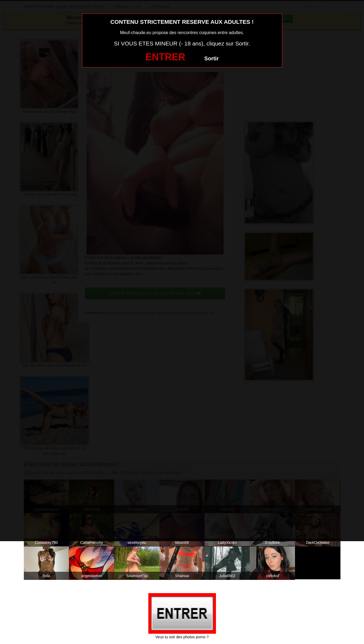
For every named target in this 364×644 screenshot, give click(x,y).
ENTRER (165, 57)
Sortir (211, 58)
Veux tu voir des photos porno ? (182, 637)
